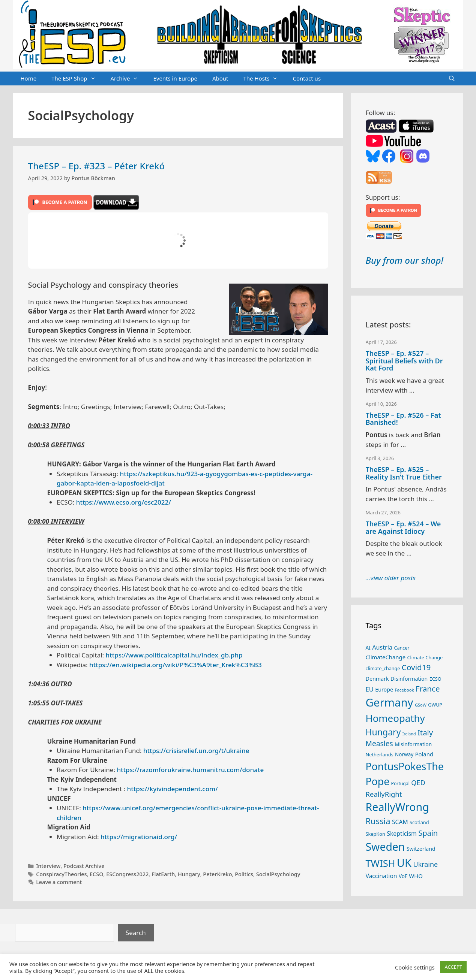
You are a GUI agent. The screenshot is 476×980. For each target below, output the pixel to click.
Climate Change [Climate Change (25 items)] (425, 657)
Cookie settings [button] (415, 967)
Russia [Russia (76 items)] (378, 821)
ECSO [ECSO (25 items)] (435, 679)
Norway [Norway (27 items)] (404, 754)
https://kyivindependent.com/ (173, 789)
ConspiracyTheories (61, 874)
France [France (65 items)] (428, 689)
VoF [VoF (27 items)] (403, 876)
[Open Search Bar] (452, 79)
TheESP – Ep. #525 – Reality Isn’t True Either (404, 473)
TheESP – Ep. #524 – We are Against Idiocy (403, 527)
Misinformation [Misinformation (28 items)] (413, 744)
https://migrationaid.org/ (139, 837)
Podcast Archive (84, 866)
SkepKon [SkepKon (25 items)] (375, 834)
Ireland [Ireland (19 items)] (409, 734)
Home (29, 78)
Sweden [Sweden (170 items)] (385, 847)
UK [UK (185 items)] (404, 863)
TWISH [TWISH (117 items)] (381, 863)
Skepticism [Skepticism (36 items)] (402, 834)
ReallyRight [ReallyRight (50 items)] (384, 794)
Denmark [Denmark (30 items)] (377, 679)
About (220, 78)
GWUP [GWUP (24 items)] (435, 705)
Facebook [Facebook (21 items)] (404, 690)
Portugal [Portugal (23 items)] (400, 784)
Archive (128, 79)
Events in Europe (175, 78)
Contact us (307, 78)
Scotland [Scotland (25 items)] (419, 822)
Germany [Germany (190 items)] (390, 702)
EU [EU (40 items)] (370, 689)
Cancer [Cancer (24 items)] (402, 648)
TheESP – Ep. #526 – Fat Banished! (403, 419)
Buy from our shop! (405, 260)
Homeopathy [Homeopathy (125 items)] (395, 718)
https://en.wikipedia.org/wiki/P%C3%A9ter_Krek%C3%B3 (176, 665)
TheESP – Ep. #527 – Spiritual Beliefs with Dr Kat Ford (404, 361)
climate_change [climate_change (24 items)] (383, 669)
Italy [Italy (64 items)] (425, 732)
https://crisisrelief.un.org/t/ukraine (196, 751)
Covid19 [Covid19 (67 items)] (416, 667)
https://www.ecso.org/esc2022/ (124, 502)
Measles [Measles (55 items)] (379, 743)
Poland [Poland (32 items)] (424, 754)
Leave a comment (59, 882)
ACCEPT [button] (453, 967)
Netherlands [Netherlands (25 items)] (380, 754)
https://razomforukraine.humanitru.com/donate (190, 770)
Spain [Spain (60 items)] (428, 833)
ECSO (96, 874)
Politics (244, 874)
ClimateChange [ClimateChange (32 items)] (386, 657)
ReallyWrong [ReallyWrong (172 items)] (397, 807)
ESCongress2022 (127, 874)
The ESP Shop (77, 79)
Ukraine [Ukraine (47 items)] (426, 864)
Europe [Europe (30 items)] (384, 689)
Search (136, 933)
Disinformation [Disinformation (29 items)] (409, 679)
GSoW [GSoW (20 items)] (421, 705)
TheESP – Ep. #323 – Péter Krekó (97, 166)
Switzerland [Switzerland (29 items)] (421, 849)
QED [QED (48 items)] (418, 783)
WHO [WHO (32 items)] (416, 876)
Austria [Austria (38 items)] (382, 647)
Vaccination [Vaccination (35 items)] (381, 876)
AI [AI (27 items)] (368, 648)
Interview (48, 866)
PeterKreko (217, 874)
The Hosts (264, 79)
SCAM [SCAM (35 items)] (400, 822)
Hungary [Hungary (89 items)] (383, 732)
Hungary (189, 874)
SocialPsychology (278, 874)
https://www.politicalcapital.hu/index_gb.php (174, 655)
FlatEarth (163, 874)
